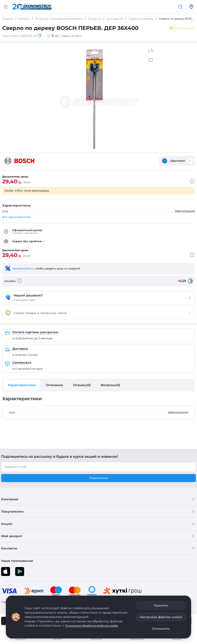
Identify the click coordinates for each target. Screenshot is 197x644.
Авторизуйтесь (23, 268)
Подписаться (99, 478)
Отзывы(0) (82, 385)
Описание (54, 385)
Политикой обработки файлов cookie (91, 626)
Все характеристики (17, 217)
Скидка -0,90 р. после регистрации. (27, 191)
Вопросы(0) (110, 385)
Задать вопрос (72, 36)
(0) (57, 36)
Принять (161, 605)
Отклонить (161, 629)
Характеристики (22, 385)
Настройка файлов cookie (161, 617)
